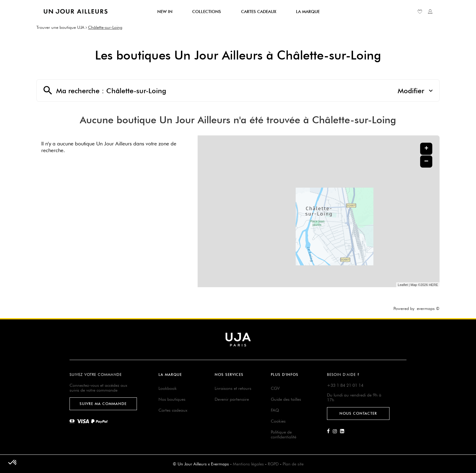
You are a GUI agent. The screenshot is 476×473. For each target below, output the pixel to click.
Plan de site (293, 464)
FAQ (275, 410)
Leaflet (403, 285)
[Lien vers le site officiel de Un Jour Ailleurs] (76, 11)
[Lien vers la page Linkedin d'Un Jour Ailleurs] (344, 431)
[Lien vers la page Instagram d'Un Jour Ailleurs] (336, 431)
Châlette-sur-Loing (105, 27)
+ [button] (426, 149)
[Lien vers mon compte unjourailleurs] (430, 12)
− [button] (426, 161)
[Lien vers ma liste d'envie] (420, 12)
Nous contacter (358, 413)
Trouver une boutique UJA (60, 27)
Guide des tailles (286, 399)
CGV (275, 388)
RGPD (273, 464)
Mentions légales (248, 464)
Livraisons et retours (233, 388)
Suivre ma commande (103, 404)
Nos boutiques (172, 399)
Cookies (278, 421)
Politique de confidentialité (284, 434)
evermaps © (428, 308)
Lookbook (168, 388)
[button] (13, 463)
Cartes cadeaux (173, 410)
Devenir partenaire (232, 399)
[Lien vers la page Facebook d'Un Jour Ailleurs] (330, 431)
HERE (433, 285)
